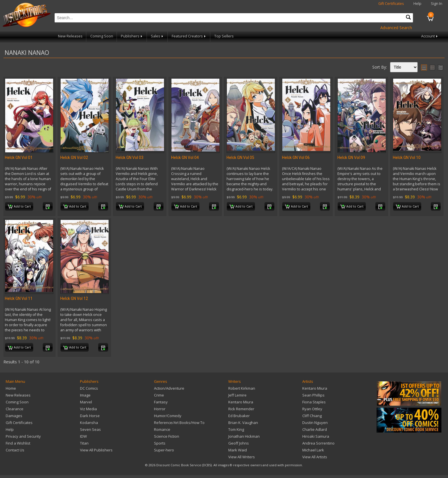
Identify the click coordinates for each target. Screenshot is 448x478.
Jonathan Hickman (244, 436)
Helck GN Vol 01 (19, 158)
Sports (160, 443)
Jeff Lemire (237, 395)
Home (11, 388)
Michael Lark (313, 450)
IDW (83, 436)
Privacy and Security (23, 436)
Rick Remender (241, 409)
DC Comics (89, 388)
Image (85, 395)
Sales (157, 36)
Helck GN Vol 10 (407, 158)
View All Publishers (96, 450)
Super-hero (164, 450)
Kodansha (89, 423)
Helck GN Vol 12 (74, 298)
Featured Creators (189, 36)
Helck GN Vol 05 (240, 158)
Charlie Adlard (315, 429)
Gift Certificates (391, 4)
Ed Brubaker (239, 416)
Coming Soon (102, 36)
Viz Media (88, 409)
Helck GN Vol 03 (130, 158)
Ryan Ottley (312, 409)
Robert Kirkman (242, 388)
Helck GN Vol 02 (74, 158)
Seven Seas (90, 429)
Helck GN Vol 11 (19, 298)
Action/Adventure (169, 388)
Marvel (86, 402)
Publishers (132, 36)
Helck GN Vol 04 (185, 158)
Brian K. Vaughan (243, 423)
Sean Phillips (313, 395)
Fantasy (161, 402)
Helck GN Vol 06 (296, 158)
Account (430, 36)
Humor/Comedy (168, 416)
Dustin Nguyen (315, 423)
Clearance (15, 409)
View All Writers (242, 457)
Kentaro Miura (241, 402)
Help (417, 4)
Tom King (236, 429)
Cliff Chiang (312, 416)
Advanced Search (396, 28)
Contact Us (15, 450)
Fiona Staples (314, 402)
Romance (162, 429)
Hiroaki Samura (316, 436)
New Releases (70, 36)
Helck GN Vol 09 (351, 158)
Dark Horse (90, 416)
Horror (160, 409)
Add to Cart (19, 207)
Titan (84, 443)
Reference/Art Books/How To (179, 423)
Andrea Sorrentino (318, 443)
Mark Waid (238, 450)
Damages (14, 416)
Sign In (437, 4)
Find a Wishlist (18, 443)
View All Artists (315, 457)
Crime (159, 395)
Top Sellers (224, 36)
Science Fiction (167, 436)
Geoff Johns (239, 443)
